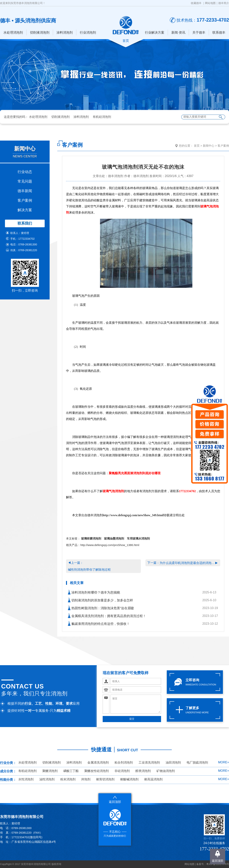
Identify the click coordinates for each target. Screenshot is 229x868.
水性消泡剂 (26, 779)
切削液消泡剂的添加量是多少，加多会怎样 (100, 600)
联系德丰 (219, 33)
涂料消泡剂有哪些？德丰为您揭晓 (94, 592)
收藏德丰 (196, 3)
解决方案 (25, 210)
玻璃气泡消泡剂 (113, 491)
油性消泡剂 (47, 779)
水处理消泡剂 (13, 33)
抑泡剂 (86, 779)
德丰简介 (224, 3)
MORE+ (224, 762)
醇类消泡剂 (143, 771)
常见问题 (25, 181)
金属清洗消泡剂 (98, 762)
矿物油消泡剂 (166, 771)
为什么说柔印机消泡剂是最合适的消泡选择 (187, 563)
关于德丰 (199, 33)
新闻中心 (209, 146)
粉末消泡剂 (68, 779)
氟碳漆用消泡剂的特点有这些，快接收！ (99, 623)
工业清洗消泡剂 (149, 762)
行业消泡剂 (88, 33)
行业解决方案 (155, 33)
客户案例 (25, 200)
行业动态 (25, 172)
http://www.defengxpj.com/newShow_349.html (133, 515)
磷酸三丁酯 (71, 771)
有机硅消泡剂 (102, 117)
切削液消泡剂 (40, 33)
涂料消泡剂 (65, 33)
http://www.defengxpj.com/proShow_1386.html (110, 545)
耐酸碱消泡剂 (129, 779)
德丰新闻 (25, 191)
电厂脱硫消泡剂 (197, 762)
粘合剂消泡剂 (124, 762)
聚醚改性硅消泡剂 (97, 771)
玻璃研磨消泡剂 (91, 538)
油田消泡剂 (173, 762)
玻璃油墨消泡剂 (114, 538)
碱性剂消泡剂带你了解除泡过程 (89, 570)
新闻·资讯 (178, 33)
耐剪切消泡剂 (105, 779)
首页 (197, 146)
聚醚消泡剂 (50, 771)
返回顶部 (218, 861)
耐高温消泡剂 (153, 779)
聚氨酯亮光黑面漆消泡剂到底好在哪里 (135, 473)
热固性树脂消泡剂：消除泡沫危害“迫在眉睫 (101, 608)
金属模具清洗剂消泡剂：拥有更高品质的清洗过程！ (107, 616)
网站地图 (210, 3)
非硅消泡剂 (122, 771)
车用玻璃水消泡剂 (138, 538)
